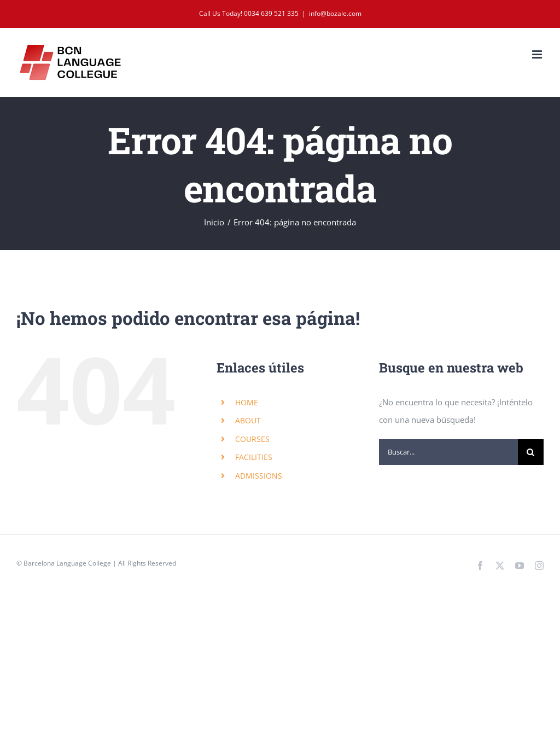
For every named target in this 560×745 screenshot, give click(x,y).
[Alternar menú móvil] (538, 54)
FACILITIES (254, 457)
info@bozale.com (335, 13)
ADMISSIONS (259, 476)
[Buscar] (531, 452)
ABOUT (248, 420)
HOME (247, 402)
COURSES (252, 439)
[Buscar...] (448, 452)
